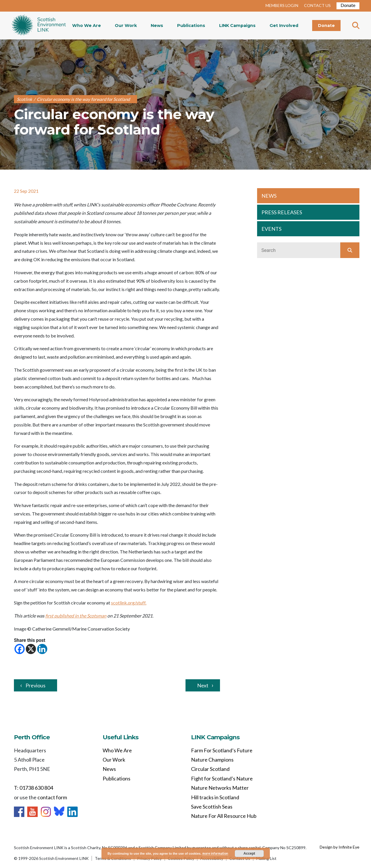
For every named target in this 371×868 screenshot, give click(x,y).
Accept (249, 854)
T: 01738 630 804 (33, 788)
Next (203, 685)
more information (215, 853)
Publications (191, 26)
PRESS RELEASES (282, 212)
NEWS (269, 196)
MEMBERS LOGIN (282, 5)
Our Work (126, 26)
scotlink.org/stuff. (129, 603)
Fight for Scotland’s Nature (222, 778)
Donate (348, 5)
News (157, 26)
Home (39, 26)
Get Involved (284, 26)
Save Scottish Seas (212, 807)
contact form (52, 797)
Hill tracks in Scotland (215, 797)
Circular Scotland (210, 769)
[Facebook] (20, 649)
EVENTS (271, 229)
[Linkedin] (42, 649)
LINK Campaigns (237, 26)
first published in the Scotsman (76, 616)
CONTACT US (317, 5)
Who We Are (87, 26)
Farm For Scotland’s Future (222, 750)
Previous (36, 685)
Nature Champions (212, 760)
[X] (31, 649)
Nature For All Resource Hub (224, 816)
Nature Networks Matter (220, 788)
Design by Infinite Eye (340, 847)
